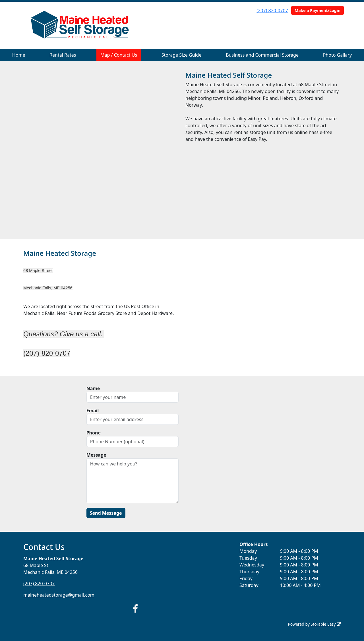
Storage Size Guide (182, 55)
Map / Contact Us (119, 55)
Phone (94, 433)
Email (93, 411)
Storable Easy (326, 624)
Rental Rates (63, 55)
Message (96, 455)
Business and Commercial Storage (262, 55)
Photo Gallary (338, 55)
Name (93, 388)
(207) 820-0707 (272, 11)
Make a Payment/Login (318, 10)
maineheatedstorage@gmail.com (59, 595)
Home (19, 55)
